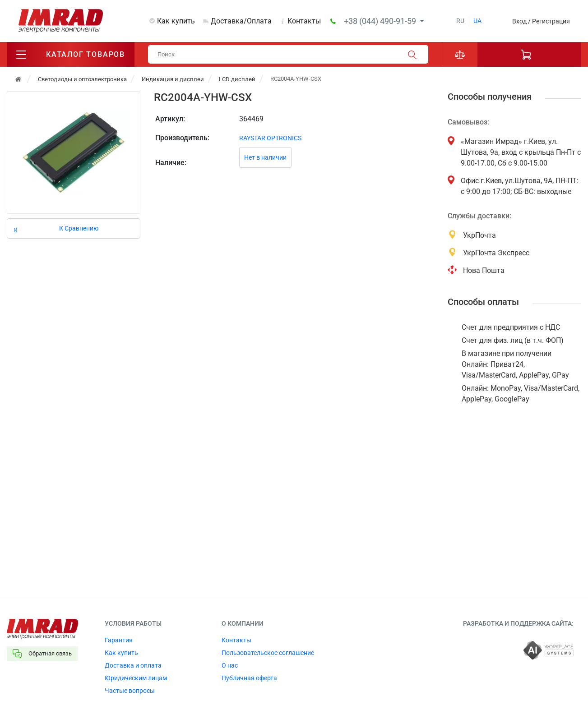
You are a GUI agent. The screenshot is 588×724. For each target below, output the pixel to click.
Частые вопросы (130, 691)
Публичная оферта (249, 678)
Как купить (176, 21)
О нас (230, 665)
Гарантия (119, 640)
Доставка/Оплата (241, 21)
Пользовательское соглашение (268, 653)
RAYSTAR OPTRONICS (270, 138)
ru (460, 21)
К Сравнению (79, 228)
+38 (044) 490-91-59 (381, 21)
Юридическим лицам (136, 678)
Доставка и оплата (133, 665)
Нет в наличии (265, 157)
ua (477, 21)
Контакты (304, 21)
